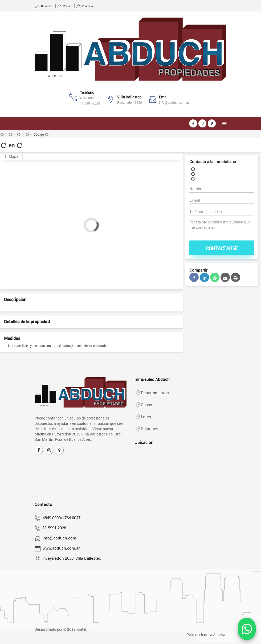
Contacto (85, 6)
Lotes (143, 417)
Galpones (146, 429)
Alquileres (44, 6)
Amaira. (220, 635)
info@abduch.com (59, 538)
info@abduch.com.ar (174, 102)
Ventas (64, 6)
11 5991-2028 (90, 103)
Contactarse (222, 248)
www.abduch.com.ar (60, 548)
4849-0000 (88, 98)
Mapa (11, 156)
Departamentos (152, 393)
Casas (143, 405)
